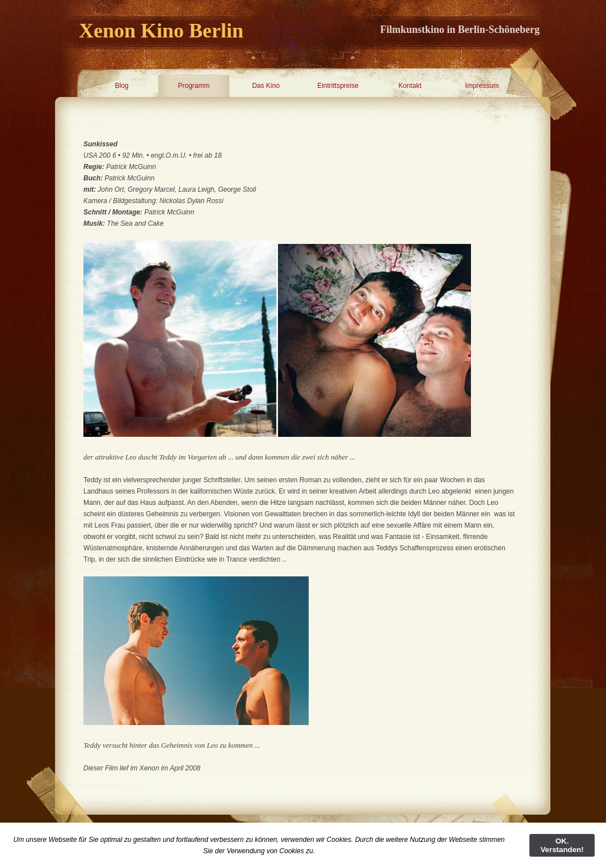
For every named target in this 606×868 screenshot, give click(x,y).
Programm (193, 86)
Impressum (482, 86)
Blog (121, 86)
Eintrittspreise (338, 86)
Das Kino (266, 86)
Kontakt (410, 86)
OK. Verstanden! (562, 845)
